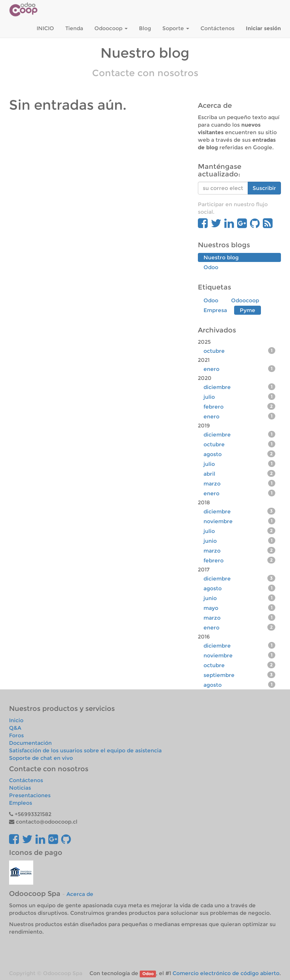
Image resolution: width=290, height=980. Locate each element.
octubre (239, 351)
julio (239, 397)
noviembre (239, 521)
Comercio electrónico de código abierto (226, 973)
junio (239, 541)
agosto (239, 454)
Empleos (21, 803)
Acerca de (80, 894)
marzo (239, 483)
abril (239, 474)
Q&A (15, 728)
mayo (239, 608)
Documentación (30, 743)
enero (239, 369)
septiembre (239, 675)
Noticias (20, 788)
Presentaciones (30, 795)
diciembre (239, 387)
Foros (16, 735)
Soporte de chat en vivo (41, 758)
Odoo (148, 974)
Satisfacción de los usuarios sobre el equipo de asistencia (85, 750)
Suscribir (264, 188)
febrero (239, 407)
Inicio (16, 720)
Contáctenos (26, 780)
